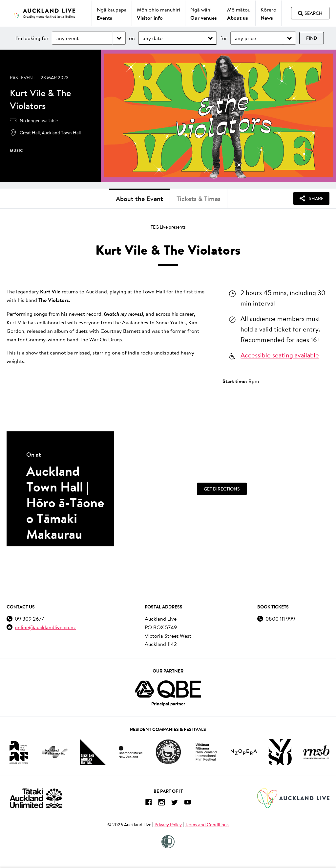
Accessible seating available (280, 355)
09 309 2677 (29, 618)
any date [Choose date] (153, 38)
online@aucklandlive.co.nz (45, 627)
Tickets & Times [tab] (199, 199)
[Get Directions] (222, 489)
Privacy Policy (168, 825)
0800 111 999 (280, 618)
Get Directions (222, 489)
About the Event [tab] (139, 199)
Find (312, 38)
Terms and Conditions (207, 825)
